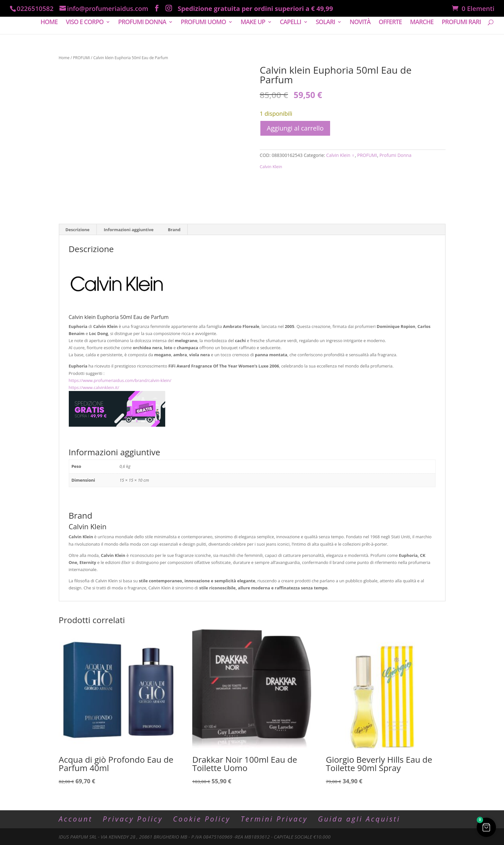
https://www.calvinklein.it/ (94, 387)
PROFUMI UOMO (203, 23)
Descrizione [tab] (78, 230)
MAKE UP (253, 23)
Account (76, 819)
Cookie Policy (202, 819)
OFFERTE (390, 23)
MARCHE (422, 23)
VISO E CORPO (85, 23)
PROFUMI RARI (461, 23)
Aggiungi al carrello (295, 128)
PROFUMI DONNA (142, 23)
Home (64, 58)
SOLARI (325, 23)
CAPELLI (290, 23)
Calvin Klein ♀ (341, 155)
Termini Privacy (274, 819)
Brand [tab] (174, 230)
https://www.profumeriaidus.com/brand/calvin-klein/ (120, 380)
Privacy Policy (133, 819)
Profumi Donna (395, 155)
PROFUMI (81, 58)
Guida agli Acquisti (359, 819)
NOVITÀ (360, 23)
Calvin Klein (271, 167)
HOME (49, 23)
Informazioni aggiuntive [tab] (129, 230)
